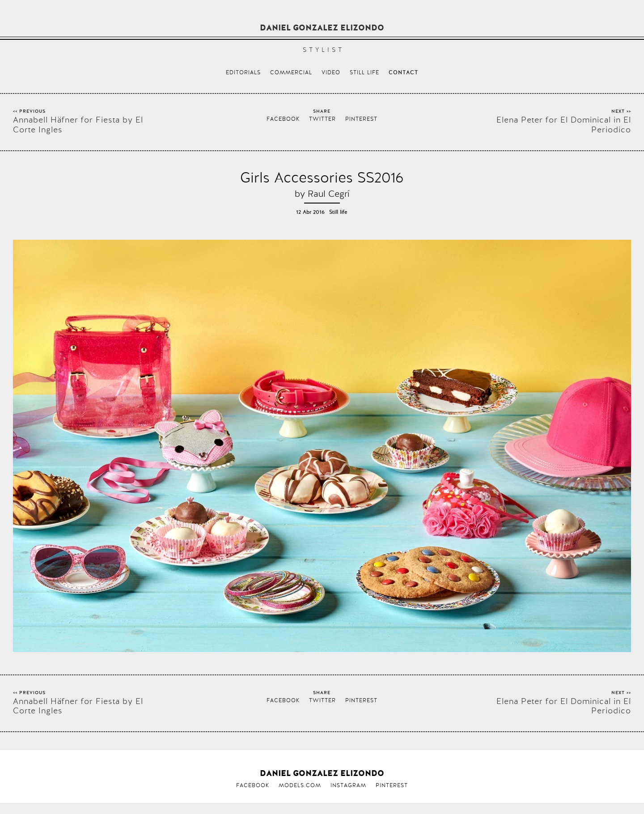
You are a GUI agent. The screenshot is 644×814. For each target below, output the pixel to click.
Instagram (348, 785)
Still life (364, 72)
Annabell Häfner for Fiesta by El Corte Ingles (78, 125)
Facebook (283, 119)
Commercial (291, 72)
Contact (403, 73)
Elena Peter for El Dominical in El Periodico (564, 125)
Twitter (322, 119)
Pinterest (361, 119)
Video (331, 72)
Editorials (243, 72)
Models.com (300, 785)
